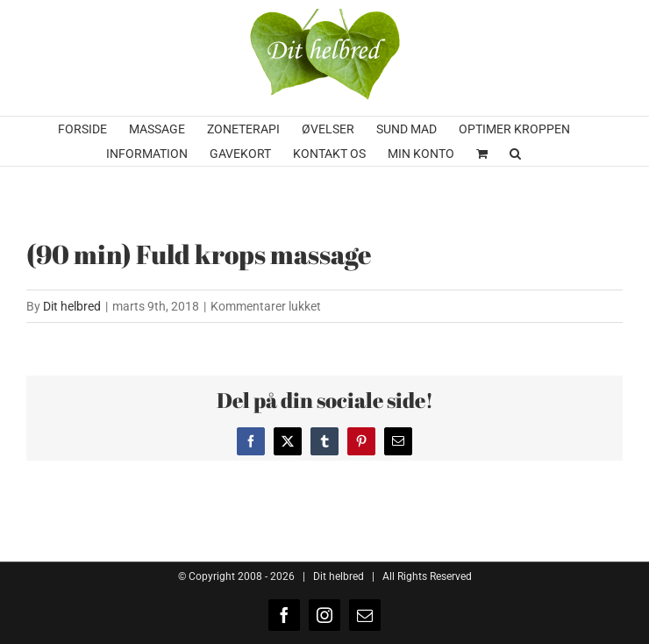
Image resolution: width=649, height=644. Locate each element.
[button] (515, 154)
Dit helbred (72, 306)
